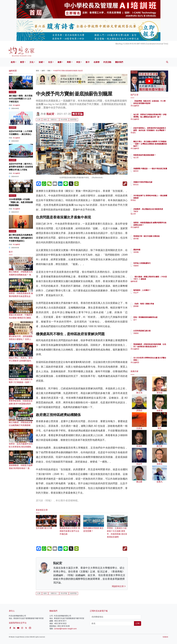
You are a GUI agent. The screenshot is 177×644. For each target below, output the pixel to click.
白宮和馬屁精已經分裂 (156, 331)
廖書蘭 (150, 308)
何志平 (150, 293)
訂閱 (138, 623)
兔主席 (150, 160)
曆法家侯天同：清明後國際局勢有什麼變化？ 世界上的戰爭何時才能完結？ (21, 339)
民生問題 (64, 120)
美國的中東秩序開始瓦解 (157, 182)
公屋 (39, 120)
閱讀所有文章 (119, 586)
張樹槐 (150, 252)
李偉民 (150, 135)
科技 (78, 62)
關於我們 (119, 62)
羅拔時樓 (151, 250)
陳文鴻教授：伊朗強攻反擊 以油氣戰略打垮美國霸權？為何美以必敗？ (21, 425)
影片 (88, 62)
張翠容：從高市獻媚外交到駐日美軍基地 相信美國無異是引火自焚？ (21, 447)
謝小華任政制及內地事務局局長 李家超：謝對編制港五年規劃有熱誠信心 (21, 238)
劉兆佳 (150, 185)
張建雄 (150, 266)
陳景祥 (150, 173)
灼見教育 (13, 128)
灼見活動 (107, 62)
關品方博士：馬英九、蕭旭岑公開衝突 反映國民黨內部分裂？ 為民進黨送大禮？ (21, 361)
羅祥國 (150, 241)
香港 (49, 71)
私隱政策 (165, 637)
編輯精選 (151, 284)
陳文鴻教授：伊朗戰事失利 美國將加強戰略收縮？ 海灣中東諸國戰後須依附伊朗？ (21, 275)
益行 (149, 322)
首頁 (37, 71)
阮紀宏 (50, 114)
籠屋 (45, 120)
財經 (41, 62)
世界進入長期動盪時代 (156, 263)
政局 (13, 62)
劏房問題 (74, 120)
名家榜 (96, 62)
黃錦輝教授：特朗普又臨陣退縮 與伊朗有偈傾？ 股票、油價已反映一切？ (21, 468)
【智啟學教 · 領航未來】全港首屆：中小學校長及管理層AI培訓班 (157, 103)
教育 (22, 62)
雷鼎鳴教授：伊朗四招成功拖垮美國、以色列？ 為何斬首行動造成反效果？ (157, 346)
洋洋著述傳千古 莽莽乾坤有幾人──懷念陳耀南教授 (157, 198)
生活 (50, 62)
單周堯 (150, 202)
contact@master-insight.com (65, 629)
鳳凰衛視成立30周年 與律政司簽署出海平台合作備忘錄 (70, 527)
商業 (69, 62)
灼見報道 (13, 231)
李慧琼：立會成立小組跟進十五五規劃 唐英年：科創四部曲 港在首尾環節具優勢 (117, 529)
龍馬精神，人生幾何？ (156, 290)
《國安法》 (54, 120)
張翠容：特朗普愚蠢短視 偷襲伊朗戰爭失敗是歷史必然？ (21, 296)
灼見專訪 (13, 92)
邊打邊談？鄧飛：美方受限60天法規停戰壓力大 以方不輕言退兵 (21, 99)
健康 (59, 62)
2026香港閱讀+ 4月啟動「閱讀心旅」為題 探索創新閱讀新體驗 (21, 202)
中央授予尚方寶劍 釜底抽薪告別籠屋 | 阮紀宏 (68, 71)
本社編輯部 (16, 105)
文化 (31, 62)
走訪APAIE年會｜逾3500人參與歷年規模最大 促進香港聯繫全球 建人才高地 (21, 167)
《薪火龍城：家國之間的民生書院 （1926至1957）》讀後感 (157, 279)
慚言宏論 (78, 114)
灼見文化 (13, 196)
